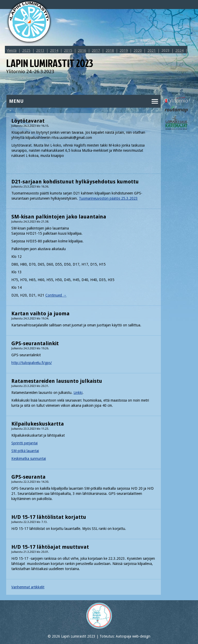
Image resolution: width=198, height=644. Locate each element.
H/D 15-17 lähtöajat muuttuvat (50, 547)
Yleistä (12, 50)
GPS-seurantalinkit (35, 343)
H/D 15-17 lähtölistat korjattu (49, 517)
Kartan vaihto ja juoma (40, 313)
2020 (138, 50)
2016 (82, 50)
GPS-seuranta (28, 477)
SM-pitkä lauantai (25, 451)
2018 (110, 50)
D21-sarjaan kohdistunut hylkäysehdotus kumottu (75, 182)
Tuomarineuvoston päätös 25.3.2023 (108, 198)
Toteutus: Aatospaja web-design (125, 636)
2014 (54, 50)
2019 (124, 50)
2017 (96, 50)
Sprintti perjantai (24, 443)
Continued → (56, 295)
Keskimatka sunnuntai (29, 459)
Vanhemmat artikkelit (28, 587)
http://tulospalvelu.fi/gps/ (32, 363)
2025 (26, 50)
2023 (166, 50)
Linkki (78, 393)
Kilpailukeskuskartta (38, 424)
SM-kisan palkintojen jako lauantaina (59, 217)
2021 (152, 50)
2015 (68, 50)
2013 (40, 50)
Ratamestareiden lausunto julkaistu (57, 381)
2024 (179, 50)
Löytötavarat (28, 121)
